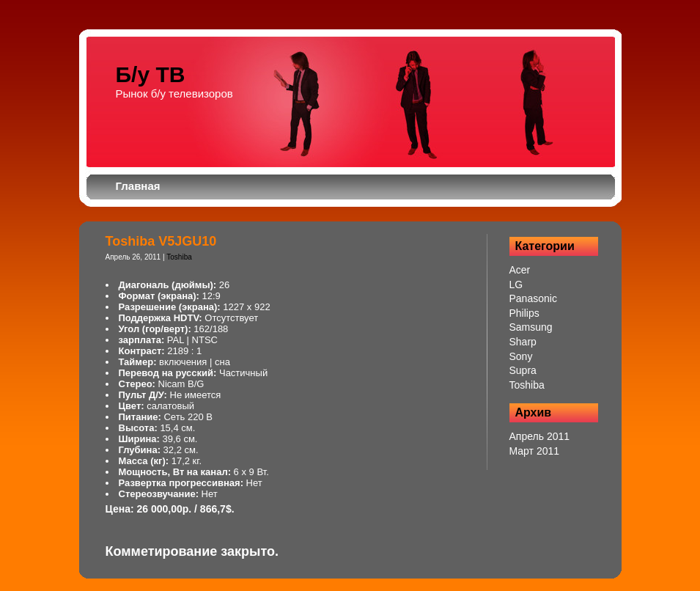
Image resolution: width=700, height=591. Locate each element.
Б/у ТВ (151, 74)
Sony (521, 356)
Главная (138, 186)
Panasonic (533, 298)
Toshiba (179, 257)
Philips (524, 313)
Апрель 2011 (540, 436)
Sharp (523, 342)
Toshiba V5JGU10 (161, 241)
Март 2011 (535, 451)
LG (516, 285)
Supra (523, 370)
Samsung (531, 327)
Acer (520, 270)
